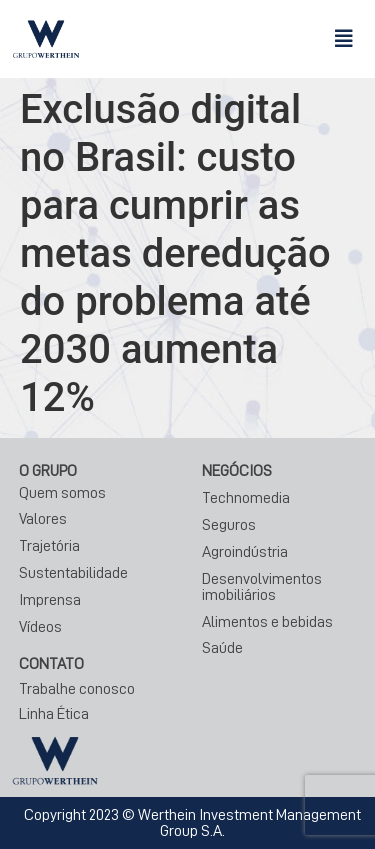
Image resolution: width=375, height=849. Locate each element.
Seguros (229, 525)
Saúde (222, 648)
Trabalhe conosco (77, 689)
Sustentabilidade (73, 573)
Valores (43, 519)
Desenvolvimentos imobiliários (262, 587)
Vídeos (40, 627)
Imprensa (50, 600)
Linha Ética (54, 714)
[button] (344, 39)
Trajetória (49, 546)
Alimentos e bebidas (267, 622)
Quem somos (62, 493)
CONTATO (51, 664)
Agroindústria (245, 552)
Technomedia (246, 498)
